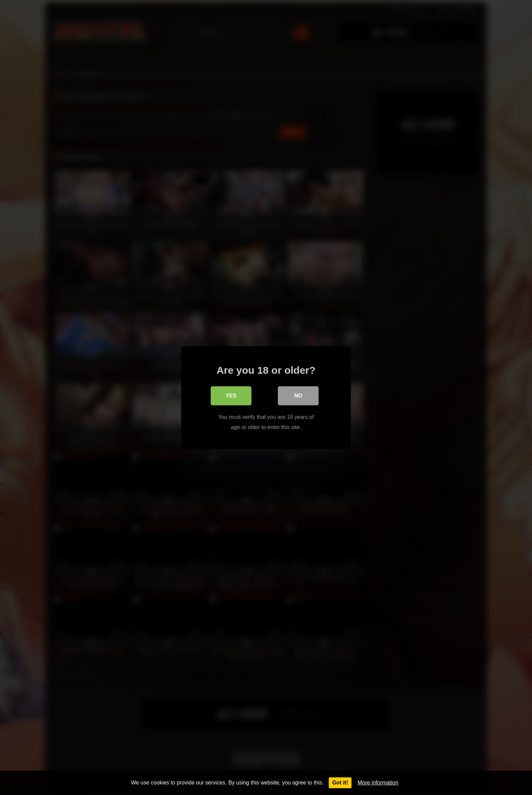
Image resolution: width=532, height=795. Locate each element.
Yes (231, 396)
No (298, 396)
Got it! (340, 783)
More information (378, 783)
